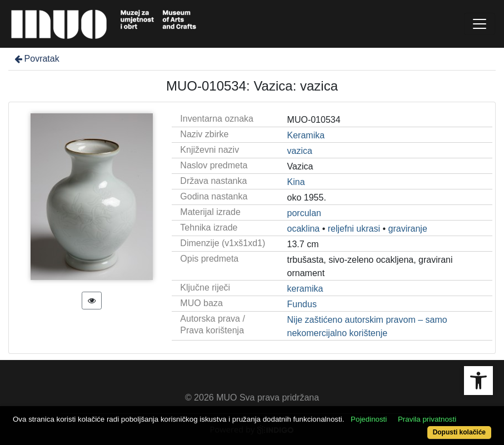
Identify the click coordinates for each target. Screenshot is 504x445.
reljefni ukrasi (354, 229)
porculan (304, 213)
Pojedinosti (369, 419)
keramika (305, 289)
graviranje (408, 229)
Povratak (36, 59)
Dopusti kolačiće (459, 432)
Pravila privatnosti (427, 419)
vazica (300, 151)
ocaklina (304, 229)
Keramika (306, 135)
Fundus (302, 304)
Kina (296, 182)
